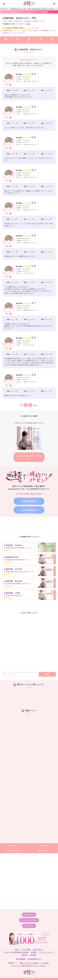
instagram (29, 915)
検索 (47, 674)
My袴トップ (14, 846)
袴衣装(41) (29, 40)
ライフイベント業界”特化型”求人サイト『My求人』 (29, 966)
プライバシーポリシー (47, 952)
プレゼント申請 (43, 846)
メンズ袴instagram (29, 920)
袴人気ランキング (14, 851)
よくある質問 (26, 949)
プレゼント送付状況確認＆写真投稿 (16, 952)
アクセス (52, 40)
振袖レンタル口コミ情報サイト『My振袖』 (35, 963)
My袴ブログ (43, 851)
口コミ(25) (18, 40)
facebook (29, 926)
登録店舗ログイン (35, 959)
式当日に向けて (38, 949)
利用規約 (34, 952)
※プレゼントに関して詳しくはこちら (29, 494)
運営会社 (25, 955)
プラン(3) (41, 40)
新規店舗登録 (21, 959)
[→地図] (27, 24)
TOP (6, 40)
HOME (17, 949)
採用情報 (33, 955)
